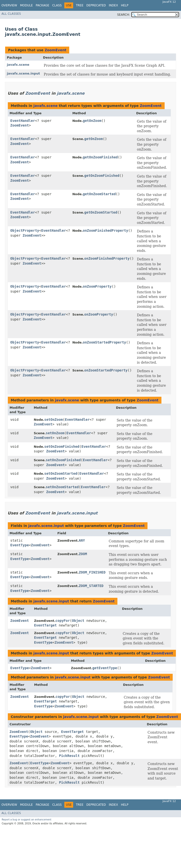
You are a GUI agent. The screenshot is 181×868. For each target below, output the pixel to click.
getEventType (105, 668)
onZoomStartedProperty (105, 342)
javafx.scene (18, 65)
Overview (9, 5)
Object (78, 621)
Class (57, 5)
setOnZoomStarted (61, 473)
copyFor (63, 621)
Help (125, 5)
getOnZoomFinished (100, 157)
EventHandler (23, 121)
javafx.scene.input (23, 73)
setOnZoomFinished (62, 447)
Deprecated (96, 5)
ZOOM (83, 554)
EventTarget (45, 625)
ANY (82, 540)
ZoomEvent (55, 50)
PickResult (69, 756)
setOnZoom (54, 420)
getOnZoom (92, 121)
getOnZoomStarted (99, 194)
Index (113, 5)
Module (26, 5)
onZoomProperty (97, 286)
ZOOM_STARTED (91, 586)
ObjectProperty (25, 230)
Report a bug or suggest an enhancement (27, 820)
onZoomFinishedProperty (106, 230)
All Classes (11, 14)
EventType (20, 545)
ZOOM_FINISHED (92, 572)
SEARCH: (124, 15)
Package (42, 5)
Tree (80, 5)
